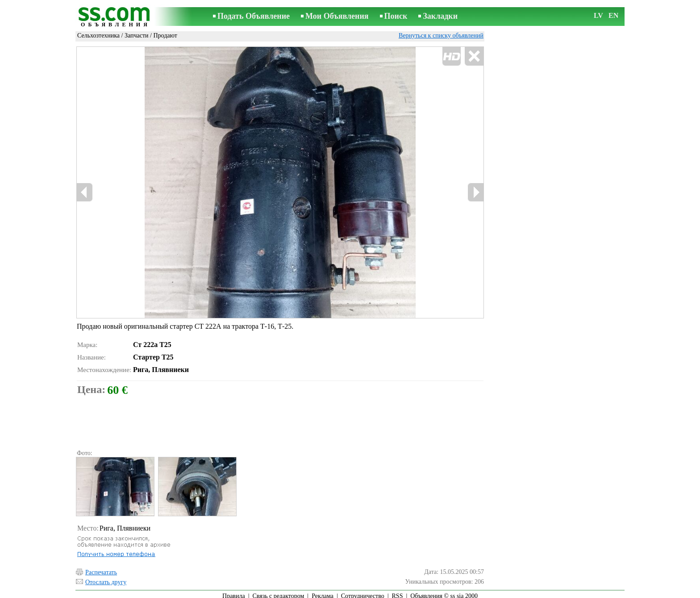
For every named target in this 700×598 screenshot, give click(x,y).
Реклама (323, 592)
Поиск (396, 16)
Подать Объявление (254, 16)
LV (598, 15)
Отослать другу (106, 578)
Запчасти (137, 36)
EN (613, 15)
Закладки (440, 16)
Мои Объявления (337, 16)
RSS (398, 592)
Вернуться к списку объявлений (441, 36)
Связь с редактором (279, 592)
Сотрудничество (363, 592)
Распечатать (101, 568)
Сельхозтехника (98, 36)
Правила (234, 592)
